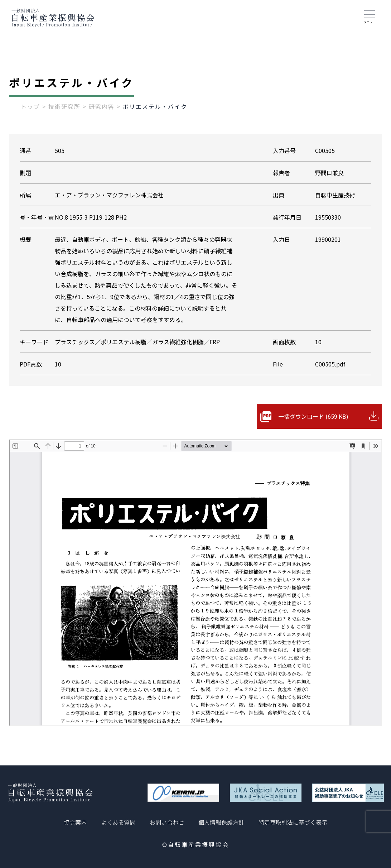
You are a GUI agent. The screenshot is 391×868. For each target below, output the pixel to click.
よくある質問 (118, 822)
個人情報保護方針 (221, 822)
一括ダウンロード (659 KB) (313, 416)
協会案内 (75, 822)
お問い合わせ (167, 822)
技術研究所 (64, 106)
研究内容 (102, 106)
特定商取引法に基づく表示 (293, 822)
